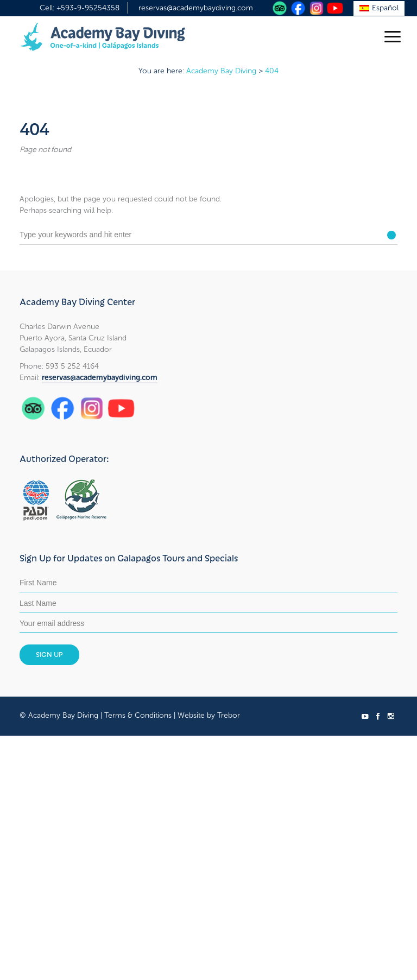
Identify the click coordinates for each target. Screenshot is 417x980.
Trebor (229, 715)
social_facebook (378, 716)
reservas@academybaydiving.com (196, 8)
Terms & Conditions (138, 715)
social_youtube (365, 716)
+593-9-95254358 (88, 8)
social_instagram (391, 716)
